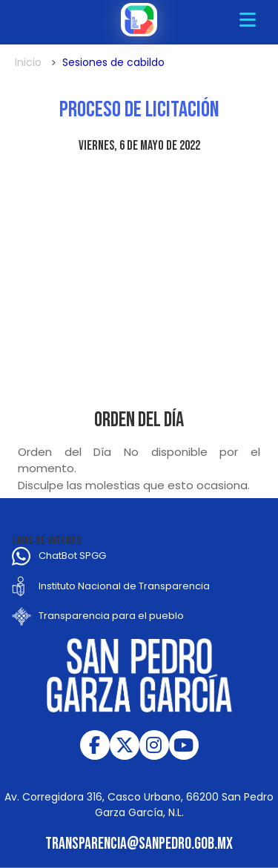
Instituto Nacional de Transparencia (124, 586)
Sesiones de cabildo (113, 62)
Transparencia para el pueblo (111, 616)
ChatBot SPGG (72, 556)
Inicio (28, 62)
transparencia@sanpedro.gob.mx (139, 844)
